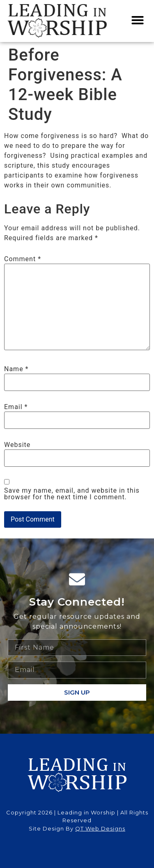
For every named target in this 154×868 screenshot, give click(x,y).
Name (16, 369)
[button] (138, 20)
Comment (23, 259)
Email (16, 407)
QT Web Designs (100, 828)
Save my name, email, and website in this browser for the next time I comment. (72, 494)
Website (17, 445)
